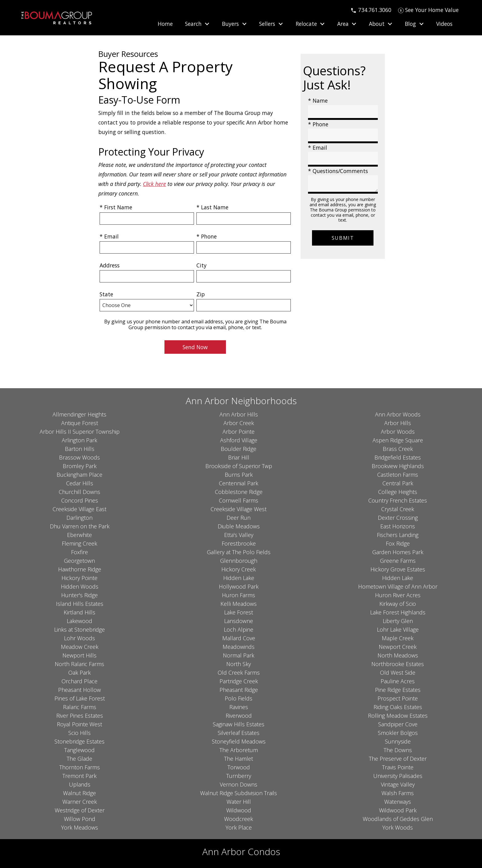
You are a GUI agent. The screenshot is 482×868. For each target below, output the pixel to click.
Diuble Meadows (239, 526)
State (106, 294)
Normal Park (239, 655)
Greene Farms (398, 561)
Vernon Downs (239, 784)
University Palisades (398, 776)
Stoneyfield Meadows (239, 741)
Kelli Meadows (239, 604)
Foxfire (79, 552)
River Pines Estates (80, 716)
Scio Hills (79, 733)
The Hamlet (239, 759)
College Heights (398, 492)
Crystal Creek (398, 509)
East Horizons (398, 526)
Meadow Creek (80, 647)
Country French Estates (398, 500)
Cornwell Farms (239, 500)
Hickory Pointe (79, 578)
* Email (109, 236)
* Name (318, 101)
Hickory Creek (239, 569)
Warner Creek (80, 802)
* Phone (207, 236)
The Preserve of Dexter (398, 759)
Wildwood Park (398, 810)
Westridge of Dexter (80, 810)
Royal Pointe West (79, 724)
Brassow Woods (79, 457)
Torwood (239, 767)
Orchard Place (79, 681)
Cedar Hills (80, 483)
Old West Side (398, 673)
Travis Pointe (398, 767)
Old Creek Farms (239, 673)
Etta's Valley (239, 535)
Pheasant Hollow (79, 690)
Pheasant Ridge (239, 690)
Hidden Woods (80, 586)
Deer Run (239, 518)
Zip (201, 294)
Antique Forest (80, 423)
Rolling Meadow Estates (398, 716)
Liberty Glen (398, 621)
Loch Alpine (239, 629)
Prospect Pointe (398, 698)
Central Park (398, 483)
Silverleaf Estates (239, 733)
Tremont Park (79, 776)
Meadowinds (239, 647)
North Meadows (398, 655)
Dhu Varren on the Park (80, 526)
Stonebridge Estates (79, 741)
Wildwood (239, 810)
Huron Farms (239, 595)
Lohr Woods (79, 638)
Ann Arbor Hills (239, 414)
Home (165, 24)
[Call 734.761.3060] (371, 10)
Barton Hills (80, 449)
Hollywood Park (239, 586)
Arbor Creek (239, 423)
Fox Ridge (398, 543)
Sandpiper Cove (398, 724)
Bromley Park (80, 466)
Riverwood (239, 716)
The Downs (398, 750)
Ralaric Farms (80, 707)
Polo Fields (239, 698)
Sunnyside (398, 741)
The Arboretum (239, 750)
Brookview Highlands (398, 466)
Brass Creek (398, 449)
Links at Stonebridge (79, 629)
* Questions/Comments (338, 171)
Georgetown (79, 561)
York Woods (398, 827)
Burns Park (239, 475)
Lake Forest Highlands (398, 612)
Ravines (239, 707)
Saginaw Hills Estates (239, 724)
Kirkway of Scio (398, 604)
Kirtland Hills (79, 612)
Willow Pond (80, 819)
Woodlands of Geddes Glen (398, 819)
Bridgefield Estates (398, 457)
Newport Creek (398, 647)
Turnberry (239, 776)
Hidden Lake (239, 578)
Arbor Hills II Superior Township (80, 432)
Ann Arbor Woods (398, 414)
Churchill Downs (79, 492)
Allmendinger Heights (79, 414)
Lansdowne (239, 621)
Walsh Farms (398, 793)
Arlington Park (79, 440)
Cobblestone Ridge (239, 492)
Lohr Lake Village (398, 629)
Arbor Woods (398, 432)
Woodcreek (239, 819)
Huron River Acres (398, 595)
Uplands (80, 784)
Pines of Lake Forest (80, 698)
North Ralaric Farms (79, 664)
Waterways (398, 802)
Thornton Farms (80, 767)
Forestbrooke (239, 543)
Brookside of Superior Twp (239, 466)
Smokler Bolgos (398, 733)
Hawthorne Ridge (80, 569)
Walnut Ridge (79, 793)
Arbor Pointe (239, 432)
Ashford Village (239, 440)
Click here (154, 184)
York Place (239, 827)
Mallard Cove (239, 638)
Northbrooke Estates (398, 664)
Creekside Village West (239, 509)
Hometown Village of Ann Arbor (398, 586)
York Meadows (80, 827)
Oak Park (79, 673)
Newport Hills (79, 655)
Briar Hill (239, 457)
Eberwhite (79, 535)
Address (110, 265)
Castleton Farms (398, 475)
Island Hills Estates (80, 604)
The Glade (79, 759)
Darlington (79, 518)
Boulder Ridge (239, 449)
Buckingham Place (79, 475)
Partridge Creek (239, 681)
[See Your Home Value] (428, 10)
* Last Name (212, 207)
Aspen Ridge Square (398, 440)
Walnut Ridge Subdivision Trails (239, 793)
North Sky (239, 664)
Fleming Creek (79, 543)
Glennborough (239, 561)
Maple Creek (398, 638)
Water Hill (239, 802)
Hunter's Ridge (79, 595)
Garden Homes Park (398, 552)
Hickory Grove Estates (398, 569)
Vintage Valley (398, 784)
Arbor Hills (398, 423)
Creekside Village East (79, 509)
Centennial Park (239, 483)
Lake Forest (239, 612)
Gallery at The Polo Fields (239, 552)
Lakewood (79, 621)
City (201, 265)
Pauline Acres (398, 681)
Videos (444, 24)
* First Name (116, 207)
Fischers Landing (398, 535)
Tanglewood (79, 750)
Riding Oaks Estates (398, 707)
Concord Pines (80, 500)
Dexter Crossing (398, 518)
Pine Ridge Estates (398, 690)
